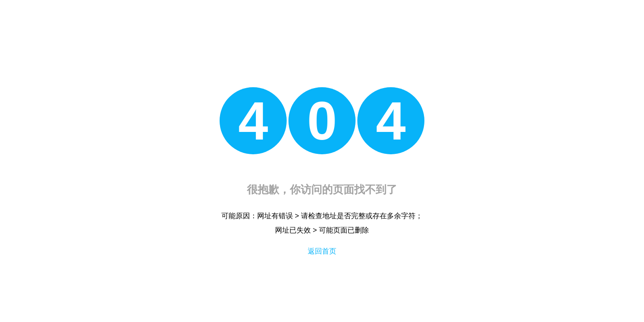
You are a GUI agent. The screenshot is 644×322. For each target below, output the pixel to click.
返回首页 (322, 251)
